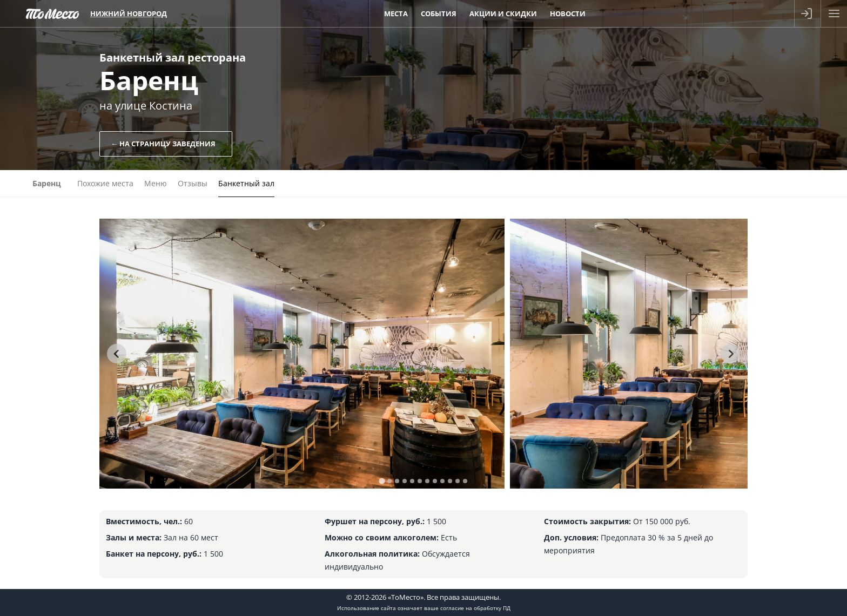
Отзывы (193, 183)
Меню (156, 183)
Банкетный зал (246, 183)
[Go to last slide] (117, 354)
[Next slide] (730, 354)
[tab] (382, 481)
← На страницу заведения (163, 144)
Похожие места (105, 183)
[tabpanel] (302, 354)
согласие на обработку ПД (475, 608)
